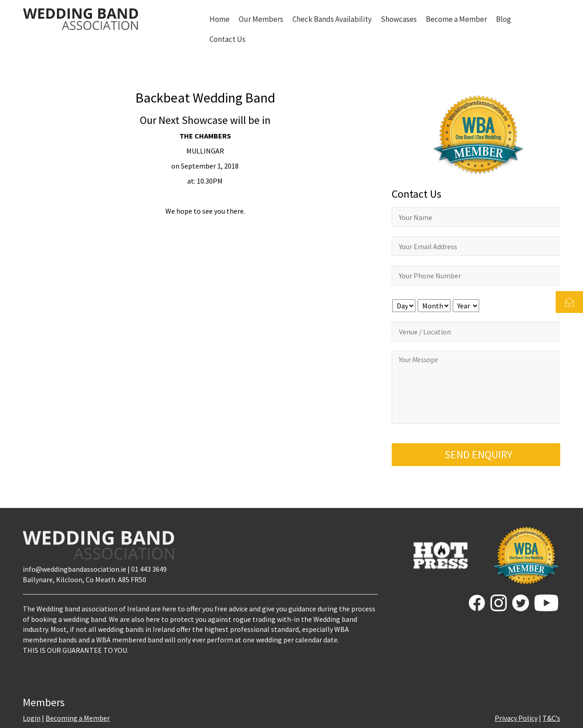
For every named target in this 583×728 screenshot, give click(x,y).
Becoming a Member (78, 718)
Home (220, 19)
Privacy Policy (516, 718)
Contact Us (228, 39)
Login (32, 718)
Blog (504, 19)
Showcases (399, 19)
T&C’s (551, 718)
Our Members (261, 19)
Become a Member (456, 19)
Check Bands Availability (332, 19)
